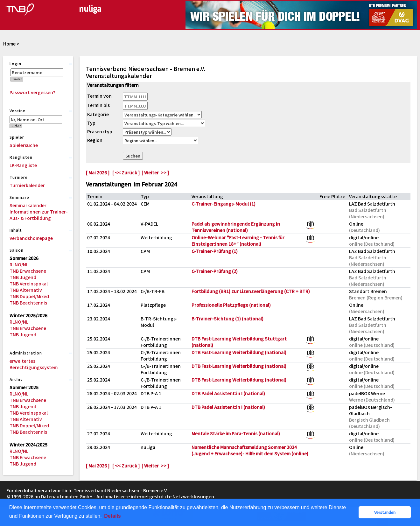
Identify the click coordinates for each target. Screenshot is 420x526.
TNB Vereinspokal (29, 284)
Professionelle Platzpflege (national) (231, 305)
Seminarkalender (28, 205)
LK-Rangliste (23, 165)
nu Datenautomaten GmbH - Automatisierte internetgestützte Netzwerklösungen (124, 496)
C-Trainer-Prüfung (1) (215, 251)
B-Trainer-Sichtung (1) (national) (227, 319)
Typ (91, 123)
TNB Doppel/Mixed (29, 296)
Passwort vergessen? (32, 92)
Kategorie (98, 114)
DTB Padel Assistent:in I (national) (228, 393)
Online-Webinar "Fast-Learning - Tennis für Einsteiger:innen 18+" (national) (238, 241)
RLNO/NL (19, 264)
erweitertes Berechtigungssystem (34, 364)
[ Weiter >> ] (155, 172)
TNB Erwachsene (28, 271)
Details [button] (112, 516)
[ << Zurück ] (126, 172)
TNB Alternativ (26, 290)
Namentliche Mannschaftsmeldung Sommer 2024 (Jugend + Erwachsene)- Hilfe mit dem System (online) (250, 450)
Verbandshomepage (31, 238)
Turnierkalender (27, 185)
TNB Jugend (23, 277)
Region (95, 140)
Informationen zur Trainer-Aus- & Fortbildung (39, 215)
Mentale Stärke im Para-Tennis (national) (236, 433)
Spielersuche (24, 145)
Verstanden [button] (385, 512)
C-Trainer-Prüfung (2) (215, 271)
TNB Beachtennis (28, 303)
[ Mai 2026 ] (98, 172)
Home (9, 44)
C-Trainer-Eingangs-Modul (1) (224, 204)
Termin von (99, 96)
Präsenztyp (100, 131)
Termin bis (98, 105)
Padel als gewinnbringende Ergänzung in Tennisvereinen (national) (236, 227)
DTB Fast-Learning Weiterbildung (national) (239, 352)
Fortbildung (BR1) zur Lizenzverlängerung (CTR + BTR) (251, 291)
